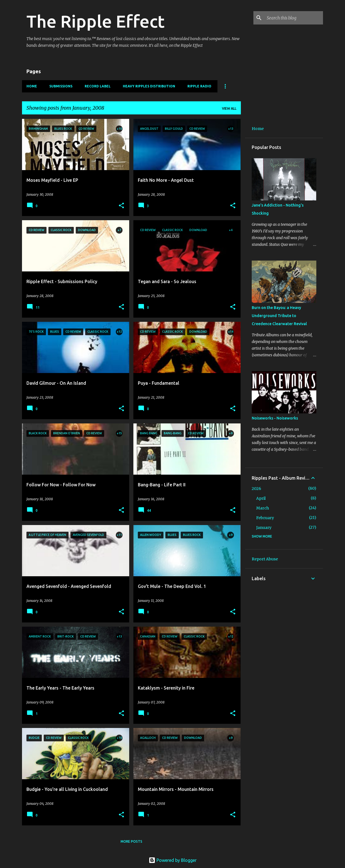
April (261, 498)
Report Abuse (265, 559)
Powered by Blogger (173, 860)
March (263, 508)
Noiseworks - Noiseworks (275, 418)
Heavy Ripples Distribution (149, 86)
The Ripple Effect (96, 21)
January (264, 528)
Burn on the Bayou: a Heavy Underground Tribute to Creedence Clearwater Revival (279, 316)
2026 (256, 489)
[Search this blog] (294, 18)
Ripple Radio (199, 86)
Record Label (98, 86)
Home (32, 86)
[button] (121, 206)
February (265, 518)
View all (229, 108)
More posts (131, 841)
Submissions (61, 86)
